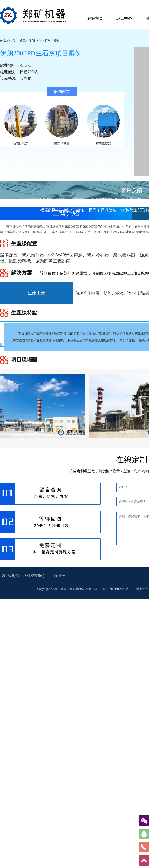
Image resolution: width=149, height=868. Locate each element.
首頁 (22, 41)
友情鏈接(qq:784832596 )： (25, 576)
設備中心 (124, 18)
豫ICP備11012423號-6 (117, 589)
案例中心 (35, 41)
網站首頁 (95, 18)
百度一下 (61, 576)
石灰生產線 (52, 41)
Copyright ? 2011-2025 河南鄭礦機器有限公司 (67, 589)
